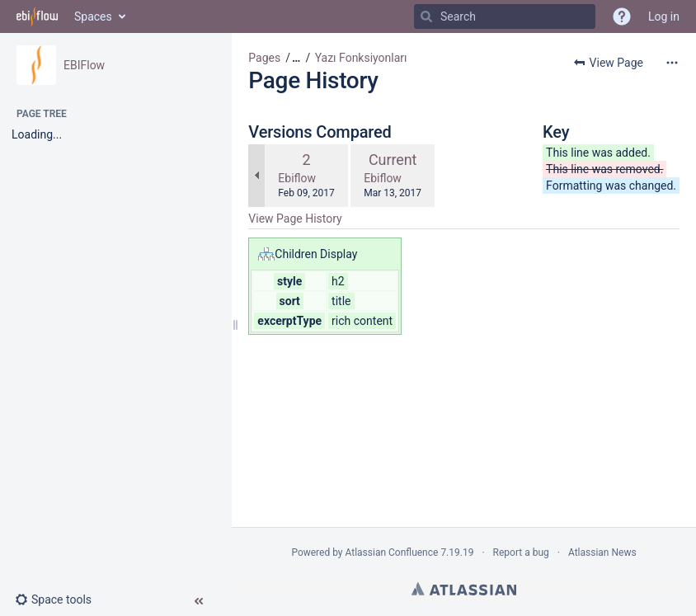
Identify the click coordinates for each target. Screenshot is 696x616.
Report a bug (521, 553)
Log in (664, 16)
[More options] (672, 63)
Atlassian (464, 589)
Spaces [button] (93, 16)
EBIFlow (84, 65)
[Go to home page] (37, 16)
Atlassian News (602, 553)
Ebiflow (297, 178)
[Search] (426, 16)
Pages (264, 58)
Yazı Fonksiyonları (361, 58)
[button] (60, 600)
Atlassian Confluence (392, 553)
